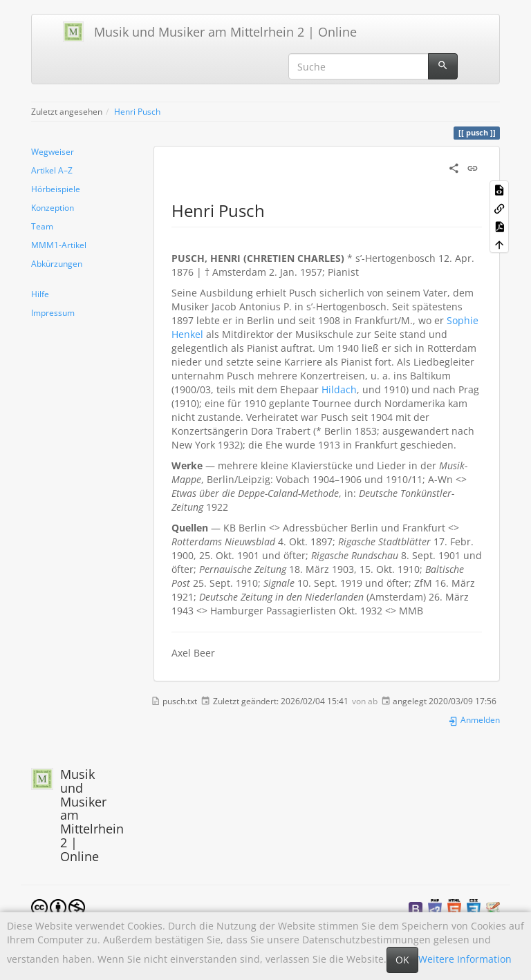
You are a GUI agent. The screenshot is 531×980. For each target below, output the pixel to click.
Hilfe (40, 294)
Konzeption (53, 207)
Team (42, 226)
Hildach (339, 389)
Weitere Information (465, 959)
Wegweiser (53, 151)
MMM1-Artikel (59, 245)
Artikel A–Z (52, 170)
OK (402, 960)
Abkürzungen (57, 263)
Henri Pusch (137, 111)
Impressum (53, 312)
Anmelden (474, 719)
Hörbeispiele (56, 189)
